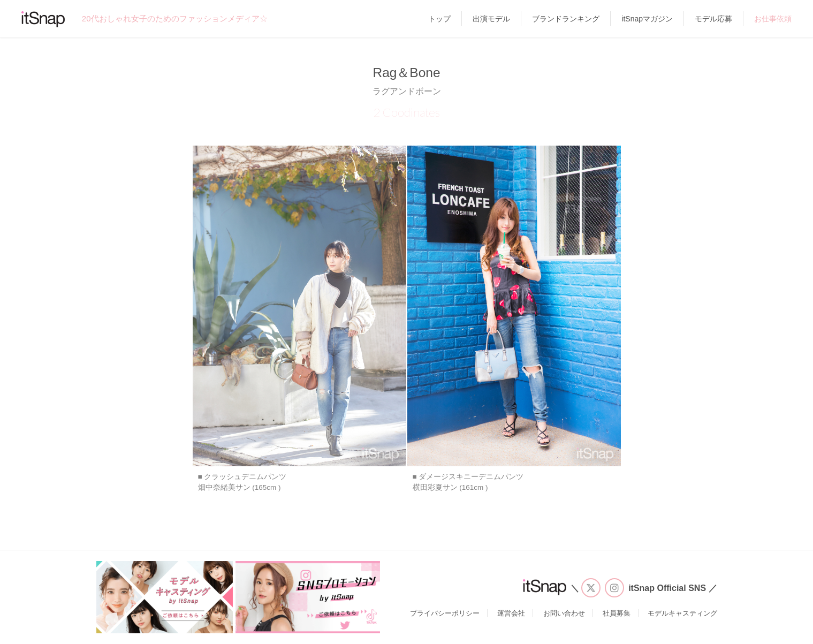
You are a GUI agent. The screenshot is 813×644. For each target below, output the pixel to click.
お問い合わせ (564, 613)
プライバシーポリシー (445, 613)
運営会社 (511, 613)
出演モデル (491, 19)
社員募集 (617, 613)
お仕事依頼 (773, 19)
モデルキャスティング (682, 613)
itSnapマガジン (647, 19)
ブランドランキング (566, 19)
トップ (439, 19)
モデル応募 (713, 19)
